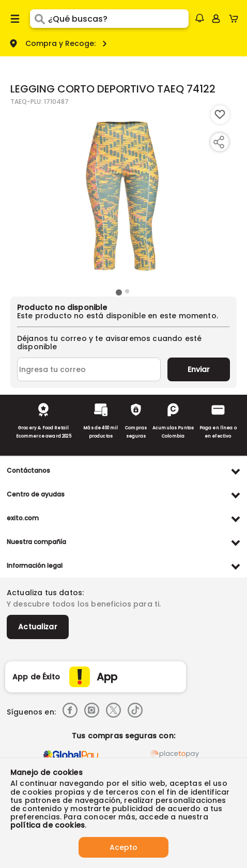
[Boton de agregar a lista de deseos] (220, 115)
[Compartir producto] (219, 142)
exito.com (23, 518)
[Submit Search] (39, 19)
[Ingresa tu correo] (89, 369)
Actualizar (38, 627)
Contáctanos (28, 470)
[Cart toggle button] (236, 19)
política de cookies (48, 825)
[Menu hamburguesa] (15, 19)
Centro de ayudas (36, 494)
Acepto (124, 847)
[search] (118, 19)
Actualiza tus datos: (45, 593)
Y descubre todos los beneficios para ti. (84, 604)
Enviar (199, 369)
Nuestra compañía (36, 542)
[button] (199, 18)
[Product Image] (122, 196)
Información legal (35, 565)
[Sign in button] (216, 19)
